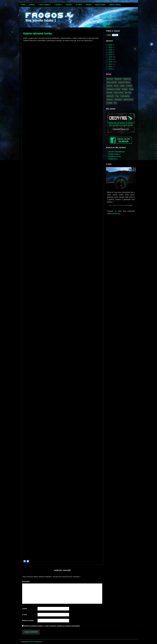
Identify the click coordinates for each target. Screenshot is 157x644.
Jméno (25, 609)
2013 (110, 69)
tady (131, 205)
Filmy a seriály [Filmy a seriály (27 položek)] (112, 82)
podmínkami (116, 214)
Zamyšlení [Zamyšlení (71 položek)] (118, 99)
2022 (110, 50)
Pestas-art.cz (113, 159)
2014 (110, 67)
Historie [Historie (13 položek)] (110, 86)
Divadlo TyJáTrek (115, 156)
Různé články (100, 5)
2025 (110, 45)
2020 (110, 52)
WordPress (32, 642)
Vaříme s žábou (115, 5)
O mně (23, 5)
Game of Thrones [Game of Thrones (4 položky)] (124, 82)
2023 (110, 47)
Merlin (40, 642)
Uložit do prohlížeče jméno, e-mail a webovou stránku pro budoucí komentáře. (52, 626)
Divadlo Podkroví (114, 154)
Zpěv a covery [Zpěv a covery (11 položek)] (128, 99)
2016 (110, 62)
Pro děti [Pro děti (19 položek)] (109, 93)
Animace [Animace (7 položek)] (110, 79)
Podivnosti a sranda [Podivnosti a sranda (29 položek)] (113, 89)
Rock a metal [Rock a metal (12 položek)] (119, 93)
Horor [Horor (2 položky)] (116, 86)
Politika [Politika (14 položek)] (125, 89)
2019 (110, 55)
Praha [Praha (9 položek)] (131, 89)
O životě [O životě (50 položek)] (129, 86)
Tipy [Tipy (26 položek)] (117, 96)
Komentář (26, 581)
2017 (110, 59)
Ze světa (79, 5)
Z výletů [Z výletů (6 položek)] (109, 103)
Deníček (32, 5)
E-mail (24, 615)
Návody (89, 5)
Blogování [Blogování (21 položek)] (118, 79)
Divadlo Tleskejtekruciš (117, 152)
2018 (110, 57)
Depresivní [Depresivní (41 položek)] (127, 79)
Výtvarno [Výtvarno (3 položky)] (110, 99)
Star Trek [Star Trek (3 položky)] (128, 93)
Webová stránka (28, 621)
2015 (110, 64)
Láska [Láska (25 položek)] (122, 86)
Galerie (58, 5)
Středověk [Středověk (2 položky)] (110, 96)
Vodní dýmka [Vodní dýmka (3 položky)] (125, 96)
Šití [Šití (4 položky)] (115, 103)
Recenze (69, 5)
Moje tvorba (44, 5)
